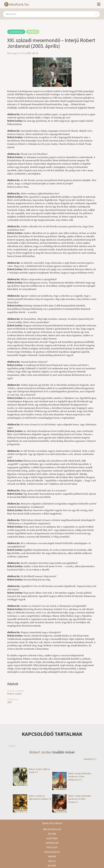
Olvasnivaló (16, 32)
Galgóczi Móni (18, 53)
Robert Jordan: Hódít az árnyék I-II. (31, 771)
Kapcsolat (52, 847)
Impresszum (52, 843)
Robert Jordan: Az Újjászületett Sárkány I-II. (32, 797)
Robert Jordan (14, 694)
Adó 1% (52, 861)
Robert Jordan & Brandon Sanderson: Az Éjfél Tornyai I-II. (72, 799)
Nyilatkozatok (52, 852)
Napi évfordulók (52, 829)
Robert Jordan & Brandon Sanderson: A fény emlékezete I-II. (72, 777)
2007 (10, 702)
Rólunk (52, 834)
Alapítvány (52, 838)
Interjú (33, 32)
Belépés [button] (52, 866)
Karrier (52, 857)
